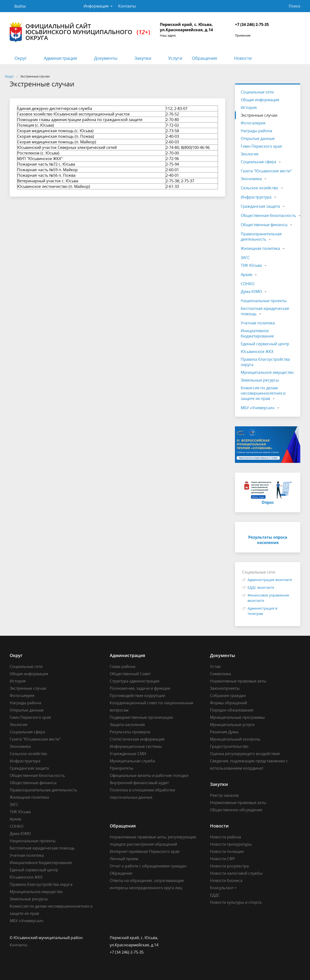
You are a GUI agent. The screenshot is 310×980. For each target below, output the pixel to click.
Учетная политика (258, 323)
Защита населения (127, 725)
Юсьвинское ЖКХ (257, 352)
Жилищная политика (260, 248)
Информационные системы (136, 746)
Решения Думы (224, 732)
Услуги (175, 58)
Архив (246, 275)
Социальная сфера (258, 162)
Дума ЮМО (251, 291)
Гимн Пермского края (261, 146)
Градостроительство (229, 746)
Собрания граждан (228, 696)
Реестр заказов (224, 795)
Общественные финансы (264, 225)
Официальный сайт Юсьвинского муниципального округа (80, 32)
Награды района (256, 131)
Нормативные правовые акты (238, 681)
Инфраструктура (256, 197)
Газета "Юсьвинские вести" (266, 171)
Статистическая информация (137, 739)
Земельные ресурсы (260, 380)
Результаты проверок (130, 732)
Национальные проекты (264, 301)
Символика (221, 674)
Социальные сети (257, 92)
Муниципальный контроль (235, 739)
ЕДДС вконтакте (261, 587)
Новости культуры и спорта (236, 902)
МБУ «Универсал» (258, 408)
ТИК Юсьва (251, 265)
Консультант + (223, 888)
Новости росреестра (229, 866)
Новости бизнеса (226, 880)
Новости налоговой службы (236, 873)
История (249, 107)
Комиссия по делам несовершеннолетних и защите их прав (263, 393)
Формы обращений (229, 703)
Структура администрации (135, 681)
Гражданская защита (260, 206)
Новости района (225, 837)
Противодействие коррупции (137, 696)
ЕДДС (215, 895)
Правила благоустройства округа (265, 362)
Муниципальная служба (132, 761)
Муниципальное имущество (267, 372)
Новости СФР (222, 859)
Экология (250, 154)
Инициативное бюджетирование (257, 333)
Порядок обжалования (232, 710)
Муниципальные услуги (232, 725)
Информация (96, 6)
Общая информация (260, 100)
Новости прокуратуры (231, 844)
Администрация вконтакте (270, 580)
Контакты (127, 6)
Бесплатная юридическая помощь (265, 311)
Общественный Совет (130, 674)
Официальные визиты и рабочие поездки (149, 775)
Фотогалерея (253, 123)
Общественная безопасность (268, 215)
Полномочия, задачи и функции (140, 688)
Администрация (60, 58)
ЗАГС (245, 258)
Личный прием (124, 859)
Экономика (251, 179)
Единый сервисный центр (265, 344)
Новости (243, 58)
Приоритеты (121, 768)
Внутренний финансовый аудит (139, 783)
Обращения (204, 58)
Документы (106, 58)
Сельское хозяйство (260, 188)
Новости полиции (227, 851)
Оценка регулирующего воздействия (245, 754)
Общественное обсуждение (236, 810)
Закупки (143, 58)
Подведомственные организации (141, 717)
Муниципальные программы (237, 717)
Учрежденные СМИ (128, 754)
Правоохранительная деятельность (261, 237)
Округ (21, 58)
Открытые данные (258, 138)
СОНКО (248, 284)
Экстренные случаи (259, 115)
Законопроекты (225, 688)
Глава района (123, 666)
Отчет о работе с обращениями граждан (148, 866)
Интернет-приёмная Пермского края (145, 851)
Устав (215, 666)
